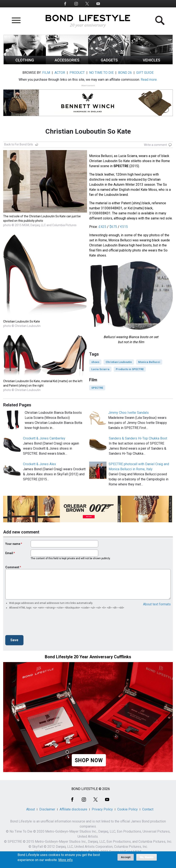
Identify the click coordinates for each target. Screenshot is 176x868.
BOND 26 (125, 73)
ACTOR (60, 73)
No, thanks (147, 857)
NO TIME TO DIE (101, 73)
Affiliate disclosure (73, 809)
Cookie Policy (128, 809)
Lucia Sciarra (100, 369)
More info (65, 860)
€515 (124, 227)
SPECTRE (97, 388)
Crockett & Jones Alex (40, 464)
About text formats (157, 604)
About (31, 809)
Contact (148, 809)
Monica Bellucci (149, 362)
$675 (113, 227)
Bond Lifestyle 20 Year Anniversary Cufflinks (88, 657)
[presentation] (37, 623)
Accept (126, 857)
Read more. (149, 80)
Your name (13, 544)
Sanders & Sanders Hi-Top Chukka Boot (138, 438)
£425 (102, 227)
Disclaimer (47, 809)
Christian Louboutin (119, 362)
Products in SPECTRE (130, 369)
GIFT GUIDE (145, 73)
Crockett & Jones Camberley (44, 438)
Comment (12, 567)
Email (9, 553)
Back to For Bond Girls (19, 144)
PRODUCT (77, 73)
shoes (95, 362)
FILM (46, 73)
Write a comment (155, 145)
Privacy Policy (102, 809)
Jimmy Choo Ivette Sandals (128, 413)
